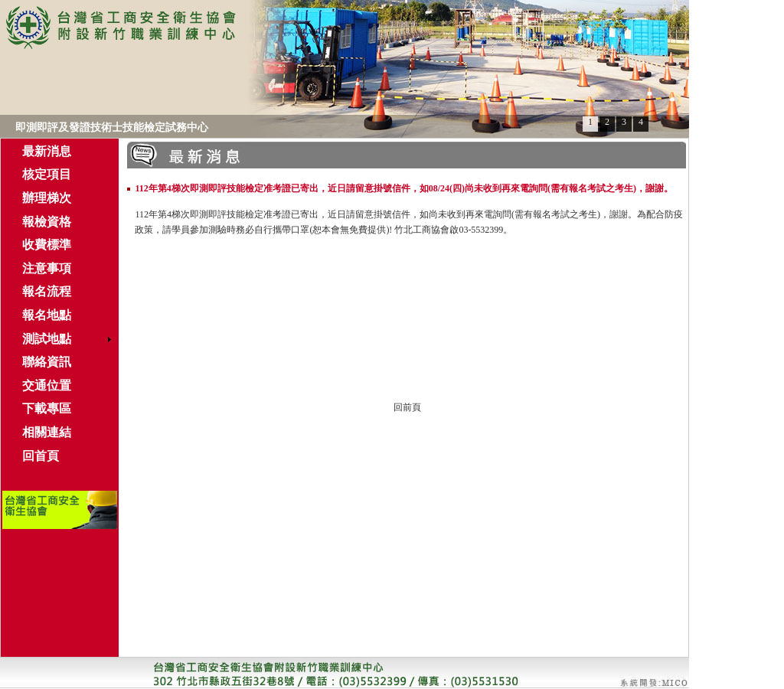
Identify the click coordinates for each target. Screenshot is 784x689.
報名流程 (47, 291)
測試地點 (47, 339)
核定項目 (47, 174)
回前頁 (407, 407)
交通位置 (47, 385)
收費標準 (47, 245)
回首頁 (41, 456)
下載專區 (47, 408)
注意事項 (47, 268)
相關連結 (47, 432)
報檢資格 (47, 222)
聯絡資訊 (47, 362)
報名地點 (47, 315)
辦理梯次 (47, 198)
